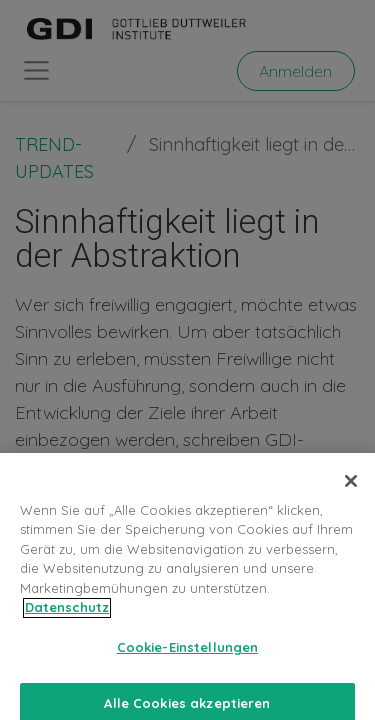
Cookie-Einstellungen (188, 659)
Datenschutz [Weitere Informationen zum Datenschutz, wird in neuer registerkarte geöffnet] (67, 619)
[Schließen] (351, 493)
